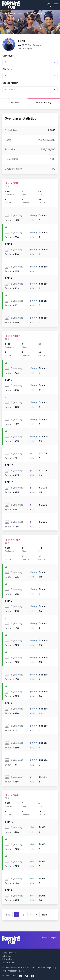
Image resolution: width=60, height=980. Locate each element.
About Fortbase (9, 953)
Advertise (7, 956)
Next (45, 915)
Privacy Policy (8, 959)
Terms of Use (8, 962)
